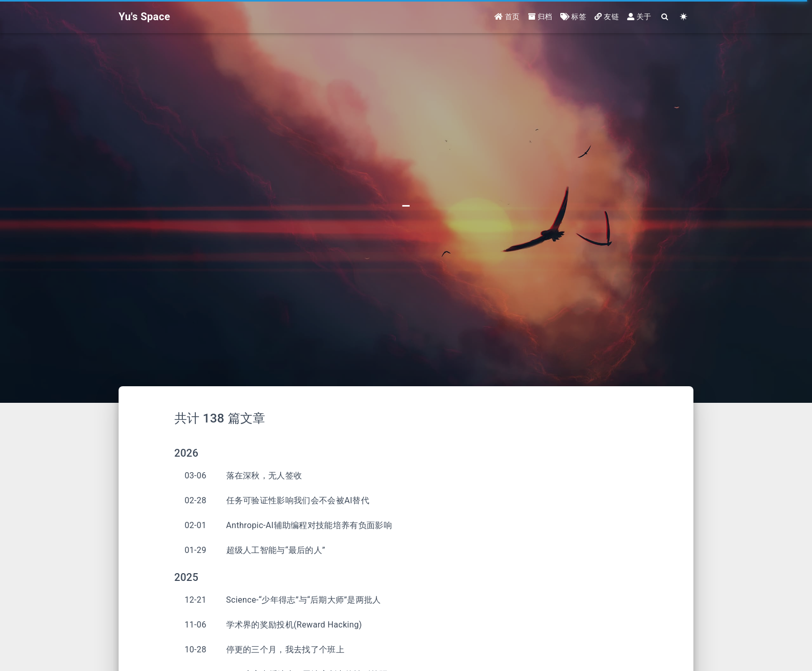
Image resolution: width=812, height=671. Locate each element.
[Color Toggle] (684, 17)
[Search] (665, 17)
